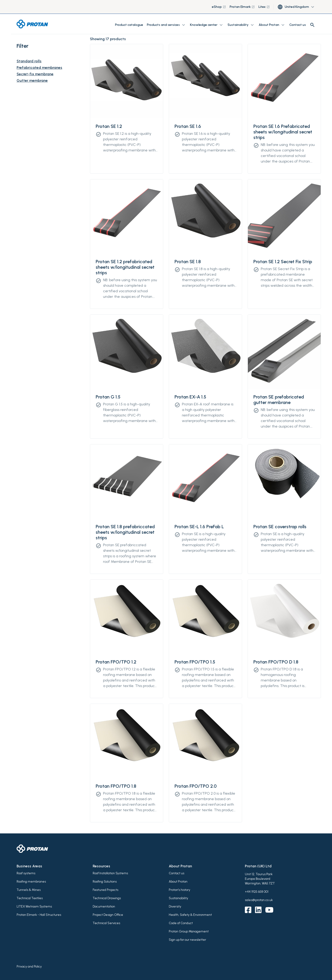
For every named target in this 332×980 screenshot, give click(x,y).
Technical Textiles (30, 898)
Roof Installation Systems (110, 873)
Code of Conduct (181, 923)
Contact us (298, 25)
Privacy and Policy (29, 966)
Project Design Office (108, 915)
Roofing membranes (31, 882)
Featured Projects (105, 890)
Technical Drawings (107, 898)
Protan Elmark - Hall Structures (39, 915)
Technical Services (106, 923)
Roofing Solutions (105, 882)
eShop (219, 7)
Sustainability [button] (241, 25)
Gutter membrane (32, 80)
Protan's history (179, 890)
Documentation (104, 906)
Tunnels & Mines (29, 890)
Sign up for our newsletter (187, 940)
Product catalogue (129, 25)
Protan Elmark (242, 7)
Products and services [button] (167, 25)
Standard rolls (29, 61)
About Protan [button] (272, 25)
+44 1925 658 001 (257, 892)
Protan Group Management (189, 931)
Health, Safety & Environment (190, 915)
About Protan (178, 882)
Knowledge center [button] (207, 25)
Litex (264, 7)
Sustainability (178, 898)
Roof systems (26, 873)
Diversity (175, 906)
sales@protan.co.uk (259, 900)
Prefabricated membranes (39, 68)
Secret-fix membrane (35, 74)
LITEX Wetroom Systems (34, 906)
